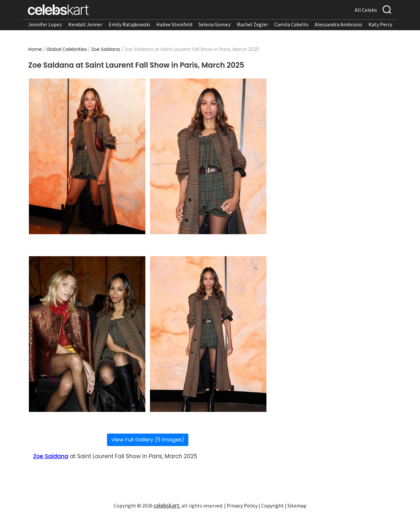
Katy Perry (380, 24)
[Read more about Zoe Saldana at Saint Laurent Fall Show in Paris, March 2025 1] (87, 156)
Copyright (273, 506)
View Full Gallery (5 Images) (148, 440)
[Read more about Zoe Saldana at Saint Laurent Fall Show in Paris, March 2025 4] (208, 334)
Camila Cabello (291, 24)
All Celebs (366, 10)
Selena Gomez (215, 24)
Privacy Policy (242, 506)
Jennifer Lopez (45, 24)
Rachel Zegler (252, 24)
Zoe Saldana (105, 49)
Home (35, 49)
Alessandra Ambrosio (338, 24)
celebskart (166, 505)
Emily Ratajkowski (129, 24)
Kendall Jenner (85, 24)
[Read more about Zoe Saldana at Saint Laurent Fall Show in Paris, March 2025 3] (87, 334)
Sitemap (297, 506)
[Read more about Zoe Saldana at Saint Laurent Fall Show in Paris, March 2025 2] (208, 156)
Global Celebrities (67, 49)
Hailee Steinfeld (174, 24)
